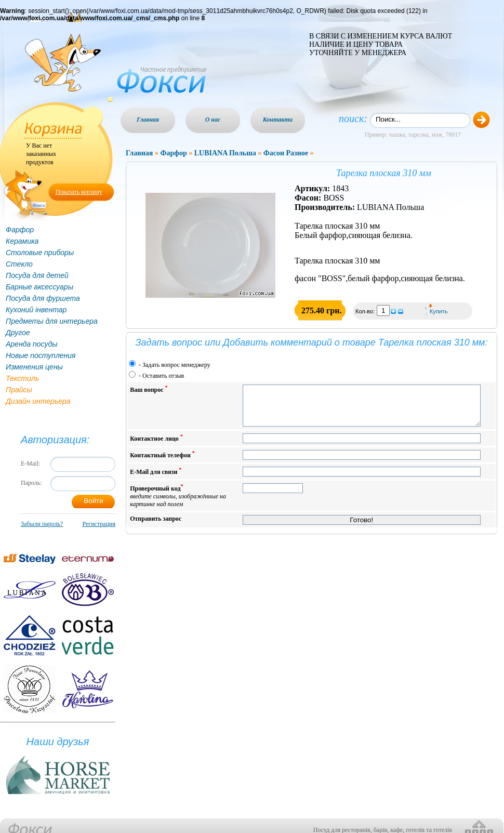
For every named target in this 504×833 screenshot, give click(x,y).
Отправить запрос (156, 526)
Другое (18, 333)
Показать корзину (79, 192)
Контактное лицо (156, 446)
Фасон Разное (286, 153)
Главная (148, 120)
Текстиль (22, 378)
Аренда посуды (31, 344)
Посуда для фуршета (43, 298)
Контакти (278, 120)
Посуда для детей (37, 275)
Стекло (19, 264)
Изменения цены (34, 367)
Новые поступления (41, 355)
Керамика (22, 241)
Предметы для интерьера (52, 321)
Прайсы (19, 390)
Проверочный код (178, 503)
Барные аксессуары (39, 287)
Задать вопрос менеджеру (176, 365)
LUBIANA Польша (225, 153)
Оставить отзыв (163, 376)
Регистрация (99, 524)
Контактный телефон (162, 462)
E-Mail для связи (156, 479)
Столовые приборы (40, 253)
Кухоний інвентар (36, 310)
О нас (213, 120)
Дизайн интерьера (38, 401)
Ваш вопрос (149, 389)
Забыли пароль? (42, 524)
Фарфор (20, 230)
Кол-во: (366, 311)
